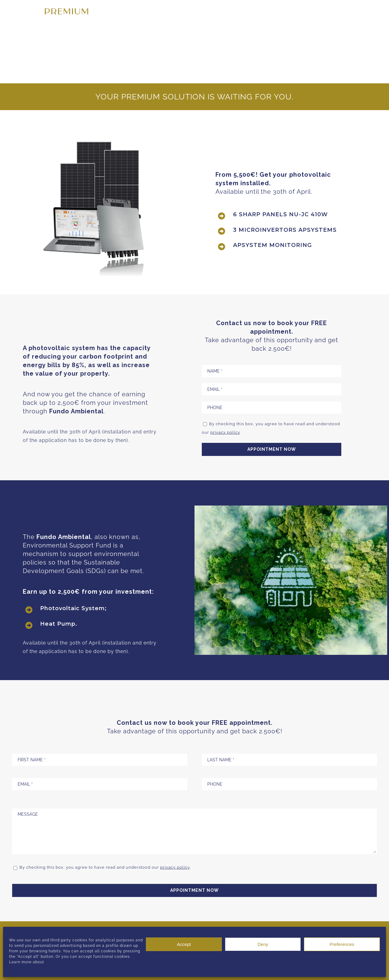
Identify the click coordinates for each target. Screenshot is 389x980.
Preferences (342, 944)
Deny (263, 944)
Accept (184, 944)
